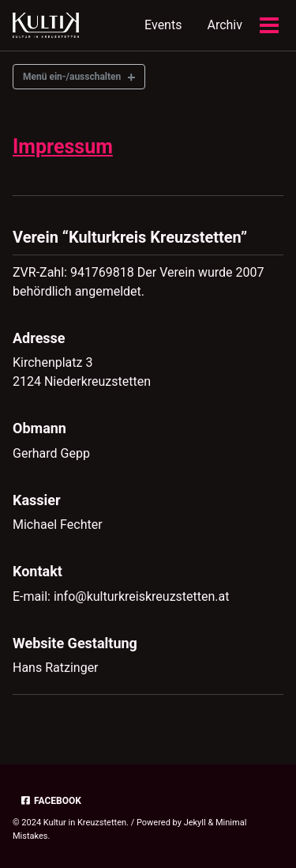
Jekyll (195, 823)
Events (163, 25)
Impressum (63, 147)
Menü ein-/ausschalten (72, 77)
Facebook (51, 801)
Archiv (225, 25)
